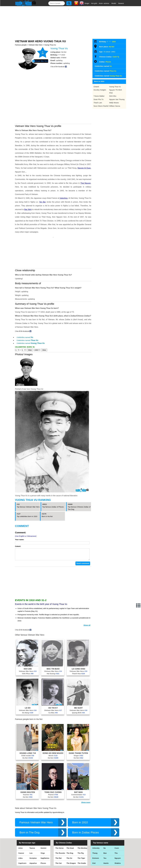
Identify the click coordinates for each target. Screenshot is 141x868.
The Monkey (82, 829)
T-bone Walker (99, 94)
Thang (95, 834)
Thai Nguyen (86, 164)
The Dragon (71, 844)
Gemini (43, 829)
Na (105, 829)
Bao (105, 834)
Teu (105, 839)
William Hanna (115, 104)
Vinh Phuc (28, 655)
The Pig (81, 834)
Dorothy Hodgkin (100, 88)
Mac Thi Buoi (53, 650)
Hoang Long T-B (28, 734)
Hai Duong (53, 655)
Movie (53, 736)
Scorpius (33, 839)
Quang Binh (78, 694)
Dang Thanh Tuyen (78, 734)
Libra (20, 839)
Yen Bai (42, 183)
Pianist (53, 776)
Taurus (32, 829)
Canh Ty (116, 54)
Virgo (43, 834)
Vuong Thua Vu (50, 43)
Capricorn (22, 844)
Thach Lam (98, 100)
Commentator (78, 776)
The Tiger (81, 839)
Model (114, 3)
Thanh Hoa (78, 655)
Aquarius (33, 844)
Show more (86, 783)
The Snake (82, 844)
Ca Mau (53, 694)
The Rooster (60, 834)
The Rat (58, 839)
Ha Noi (28, 739)
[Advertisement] (68, 21)
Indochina (64, 179)
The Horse (59, 829)
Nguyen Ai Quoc (84, 149)
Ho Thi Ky (53, 689)
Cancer (21, 834)
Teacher (28, 776)
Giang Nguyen (28, 773)
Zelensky (96, 829)
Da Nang (28, 694)
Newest (121, 3)
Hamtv (106, 844)
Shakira (118, 844)
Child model (28, 736)
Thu (116, 834)
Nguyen (118, 839)
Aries (21, 829)
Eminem (96, 839)
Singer (87, 3)
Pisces (108, 60)
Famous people (21, 43)
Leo (31, 834)
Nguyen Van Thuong (117, 97)
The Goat (70, 829)
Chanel (96, 84)
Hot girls (94, 3)
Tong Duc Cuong (53, 773)
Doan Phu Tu (99, 97)
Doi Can (28, 650)
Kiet (94, 844)
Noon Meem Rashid (101, 104)
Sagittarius (45, 839)
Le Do (28, 689)
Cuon (117, 829)
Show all (87, 606)
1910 (114, 39)
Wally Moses (114, 100)
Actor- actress (104, 3)
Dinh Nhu (113, 94)
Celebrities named (25, 316)
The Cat (58, 844)
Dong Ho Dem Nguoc (53, 734)
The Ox (69, 839)
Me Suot (78, 689)
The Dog (70, 834)
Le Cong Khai (78, 650)
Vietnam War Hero (35, 43)
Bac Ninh (28, 190)
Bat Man (78, 773)
